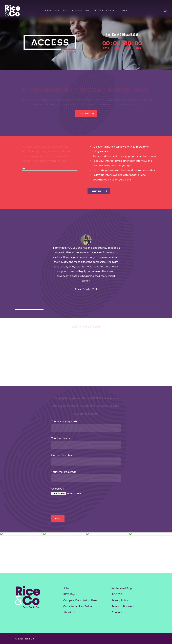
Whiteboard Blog (122, 588)
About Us (69, 612)
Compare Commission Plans (80, 600)
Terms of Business (123, 606)
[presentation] (77, 506)
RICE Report (71, 594)
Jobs (66, 588)
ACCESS (117, 594)
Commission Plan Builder (78, 606)
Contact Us (119, 612)
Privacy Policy (120, 600)
